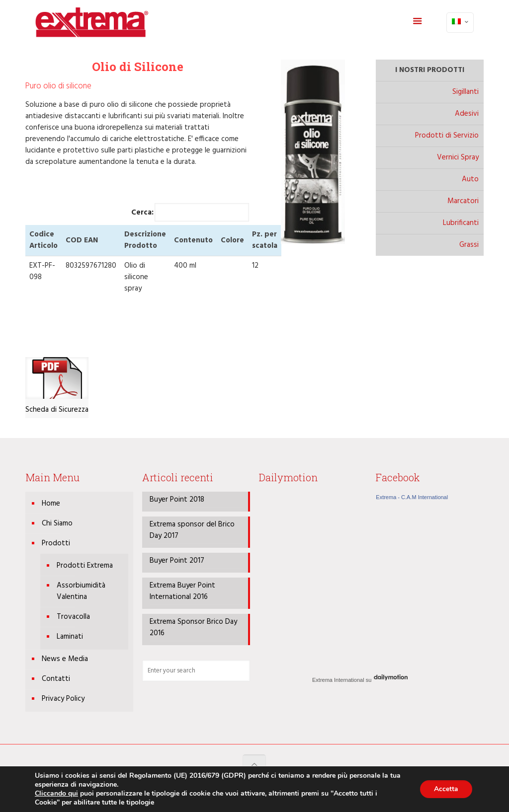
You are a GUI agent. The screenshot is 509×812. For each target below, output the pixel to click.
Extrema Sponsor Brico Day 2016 (193, 628)
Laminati (70, 637)
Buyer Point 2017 (177, 561)
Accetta (445, 789)
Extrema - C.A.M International (412, 497)
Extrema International (338, 680)
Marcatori (463, 201)
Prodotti (56, 543)
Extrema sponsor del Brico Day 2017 (192, 530)
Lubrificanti (461, 223)
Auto (470, 179)
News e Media (65, 659)
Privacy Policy (63, 699)
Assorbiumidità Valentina (81, 591)
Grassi (469, 245)
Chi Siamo (57, 523)
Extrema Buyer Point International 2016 (182, 591)
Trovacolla (73, 617)
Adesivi (467, 114)
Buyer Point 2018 (177, 500)
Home (51, 504)
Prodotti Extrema (85, 566)
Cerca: (190, 212)
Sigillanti (466, 92)
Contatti (56, 679)
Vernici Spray (458, 157)
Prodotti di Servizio (447, 136)
